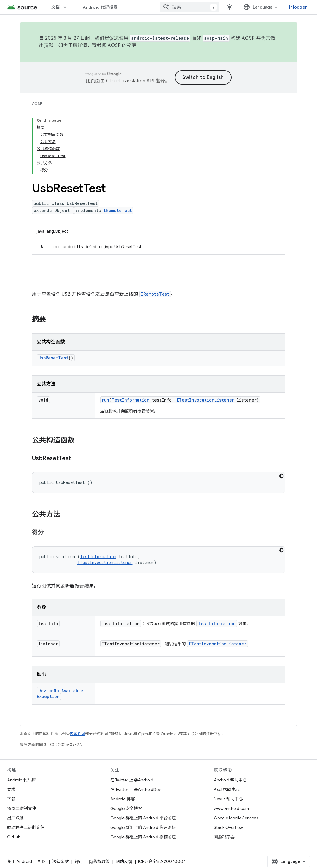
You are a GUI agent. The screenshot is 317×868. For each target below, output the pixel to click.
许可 (79, 861)
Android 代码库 (21, 780)
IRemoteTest (118, 210)
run (105, 400)
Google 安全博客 (126, 808)
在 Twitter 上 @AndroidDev (136, 789)
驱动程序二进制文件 (26, 827)
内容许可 (78, 734)
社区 (42, 861)
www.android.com (231, 808)
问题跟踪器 (224, 837)
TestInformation (130, 400)
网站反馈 (124, 861)
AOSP (37, 104)
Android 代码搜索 (100, 7)
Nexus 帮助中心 (228, 799)
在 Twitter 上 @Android (132, 780)
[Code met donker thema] (281, 476)
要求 (11, 789)
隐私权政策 (99, 861)
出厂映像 (15, 818)
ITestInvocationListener (205, 400)
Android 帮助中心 (230, 780)
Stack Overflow (228, 827)
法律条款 (60, 861)
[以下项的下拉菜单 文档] (68, 7)
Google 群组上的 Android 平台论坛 (143, 818)
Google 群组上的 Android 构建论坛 (143, 827)
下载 (11, 799)
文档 (56, 7)
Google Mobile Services (236, 818)
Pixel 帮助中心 (227, 789)
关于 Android (20, 861)
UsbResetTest (53, 358)
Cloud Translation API (130, 81)
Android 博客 (123, 799)
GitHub (14, 837)
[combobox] (190, 7)
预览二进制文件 (22, 808)
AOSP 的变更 (122, 45)
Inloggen (298, 7)
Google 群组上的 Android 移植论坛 (143, 837)
